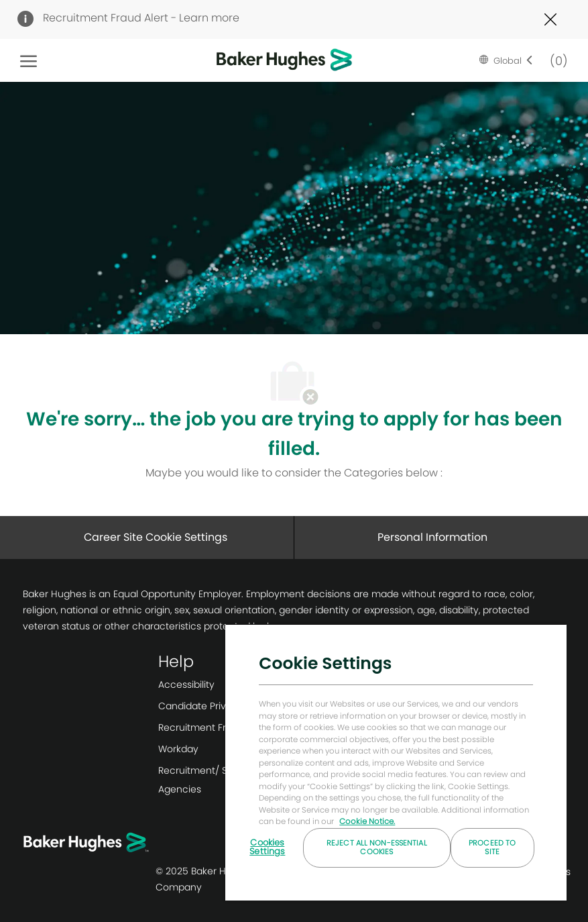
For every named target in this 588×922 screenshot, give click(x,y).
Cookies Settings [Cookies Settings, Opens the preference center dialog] (267, 847)
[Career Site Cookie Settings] (156, 537)
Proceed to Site (492, 847)
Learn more (209, 18)
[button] (506, 60)
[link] (223, 684)
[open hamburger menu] (28, 60)
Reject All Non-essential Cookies (377, 847)
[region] (396, 762)
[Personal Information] (432, 537)
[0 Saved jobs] (556, 60)
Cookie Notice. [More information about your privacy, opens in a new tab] (367, 821)
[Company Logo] (263, 60)
